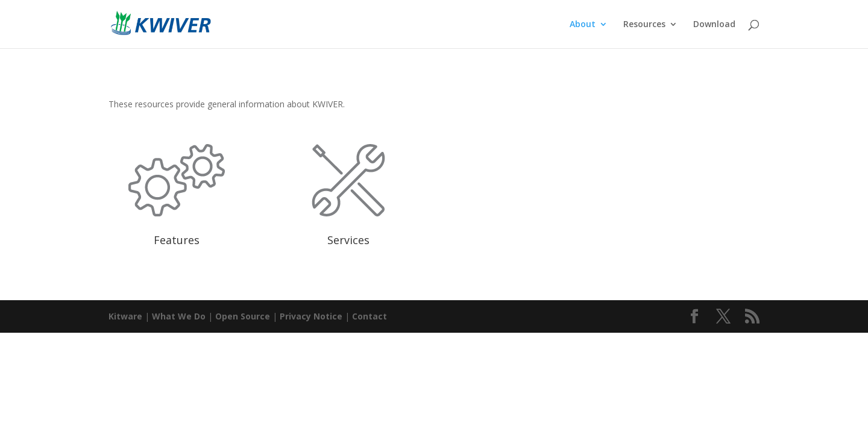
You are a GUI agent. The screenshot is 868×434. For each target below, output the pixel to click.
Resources (644, 25)
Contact (370, 316)
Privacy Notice (311, 316)
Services (348, 240)
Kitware (125, 316)
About (583, 25)
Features (177, 240)
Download (714, 25)
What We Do (179, 316)
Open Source (243, 316)
